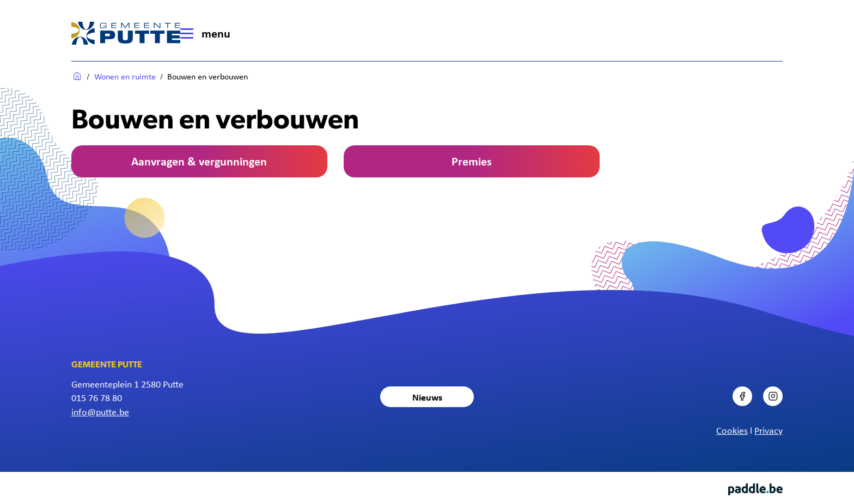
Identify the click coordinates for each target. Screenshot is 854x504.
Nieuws (427, 397)
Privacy (768, 430)
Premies (472, 161)
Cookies (732, 430)
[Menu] (209, 33)
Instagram (782, 387)
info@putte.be (100, 411)
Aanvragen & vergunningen (199, 161)
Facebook (751, 387)
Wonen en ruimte (125, 76)
